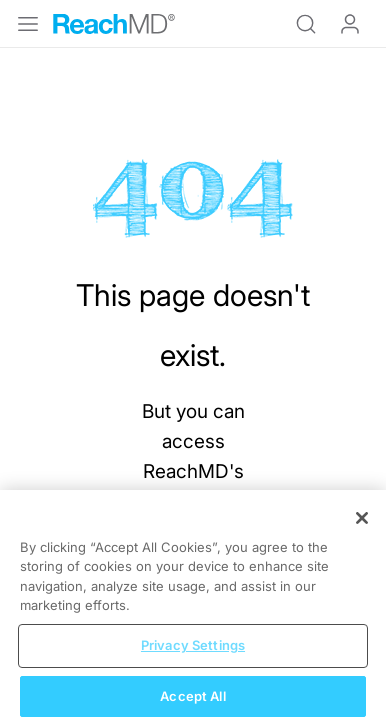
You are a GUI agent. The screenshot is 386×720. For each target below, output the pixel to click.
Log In (350, 24)
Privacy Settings (193, 655)
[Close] (362, 528)
